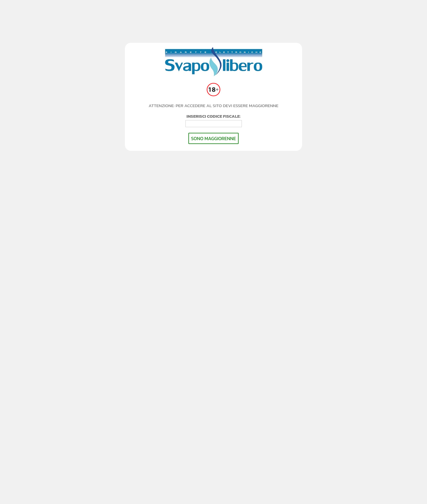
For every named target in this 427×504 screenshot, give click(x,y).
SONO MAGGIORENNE (213, 138)
